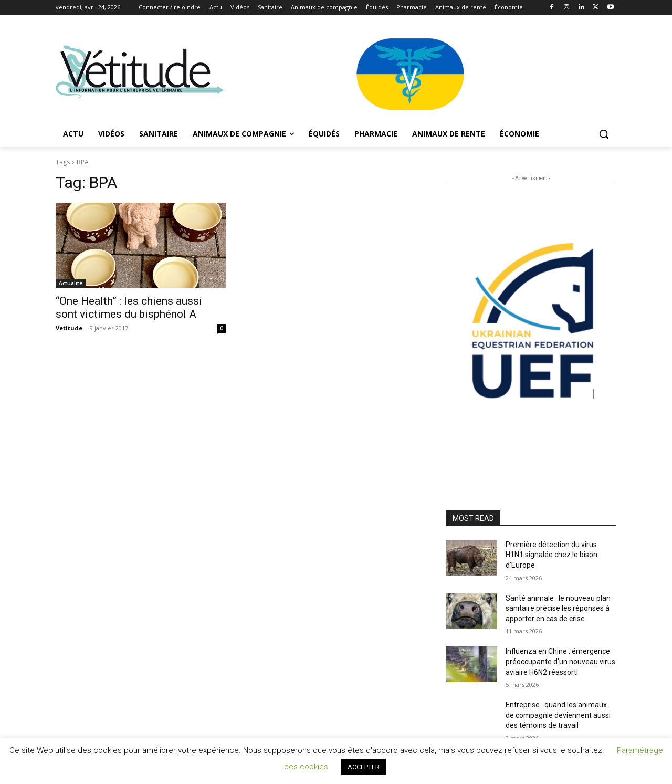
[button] (604, 134)
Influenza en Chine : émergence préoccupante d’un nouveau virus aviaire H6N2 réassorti (560, 661)
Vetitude (69, 328)
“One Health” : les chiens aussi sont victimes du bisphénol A (129, 307)
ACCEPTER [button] (364, 767)
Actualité (71, 283)
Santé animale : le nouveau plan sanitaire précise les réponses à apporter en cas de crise (558, 608)
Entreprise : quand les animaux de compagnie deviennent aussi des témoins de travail (558, 715)
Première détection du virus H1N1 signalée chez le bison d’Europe (552, 555)
